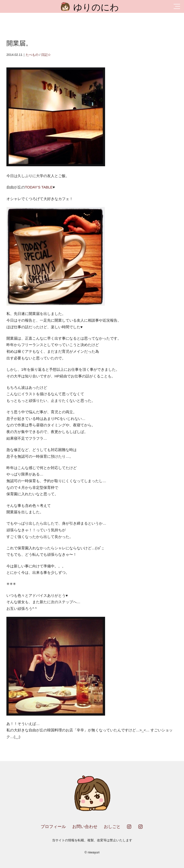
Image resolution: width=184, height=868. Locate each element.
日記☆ (46, 55)
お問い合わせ (85, 827)
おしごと (112, 827)
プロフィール (53, 827)
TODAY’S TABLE (39, 187)
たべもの (32, 55)
